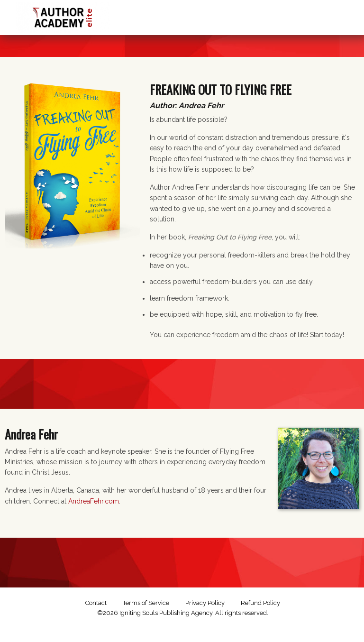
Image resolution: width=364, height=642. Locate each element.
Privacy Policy (205, 603)
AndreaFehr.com (94, 501)
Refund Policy (260, 603)
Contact (96, 603)
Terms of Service (146, 603)
